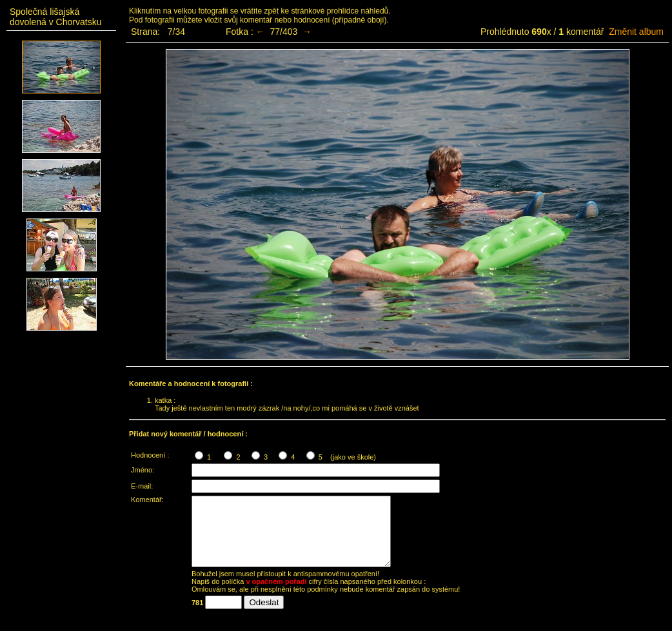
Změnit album (636, 32)
